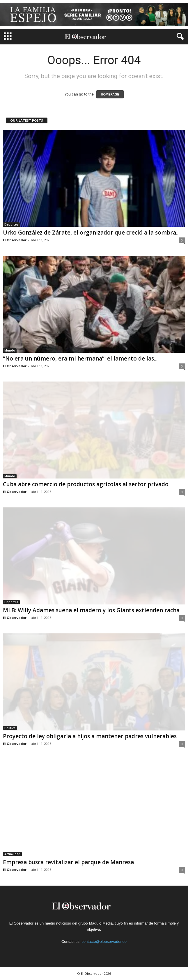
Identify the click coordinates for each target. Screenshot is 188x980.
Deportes (11, 224)
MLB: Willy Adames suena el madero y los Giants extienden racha (91, 610)
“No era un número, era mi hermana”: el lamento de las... (80, 359)
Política (10, 728)
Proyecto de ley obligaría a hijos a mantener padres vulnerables (90, 736)
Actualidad (12, 854)
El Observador (15, 240)
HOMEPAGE (110, 94)
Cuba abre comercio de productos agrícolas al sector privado (86, 484)
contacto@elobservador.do (104, 942)
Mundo (10, 350)
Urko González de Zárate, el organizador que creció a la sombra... (91, 233)
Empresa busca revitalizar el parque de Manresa (68, 862)
